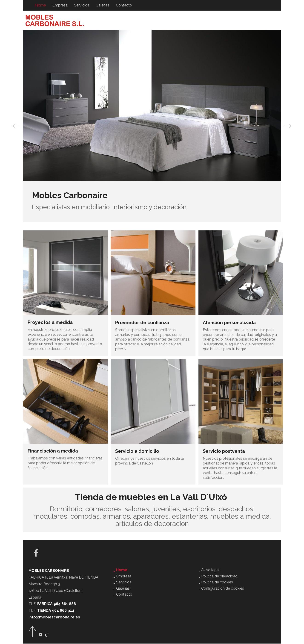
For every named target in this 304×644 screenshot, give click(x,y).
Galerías (102, 5)
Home (40, 5)
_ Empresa (122, 577)
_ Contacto (123, 595)
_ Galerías (122, 589)
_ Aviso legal (209, 571)
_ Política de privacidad (218, 577)
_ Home (120, 571)
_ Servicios (122, 583)
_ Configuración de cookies (221, 589)
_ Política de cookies (216, 583)
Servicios (81, 5)
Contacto (123, 5)
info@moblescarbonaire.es (54, 618)
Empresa (60, 5)
